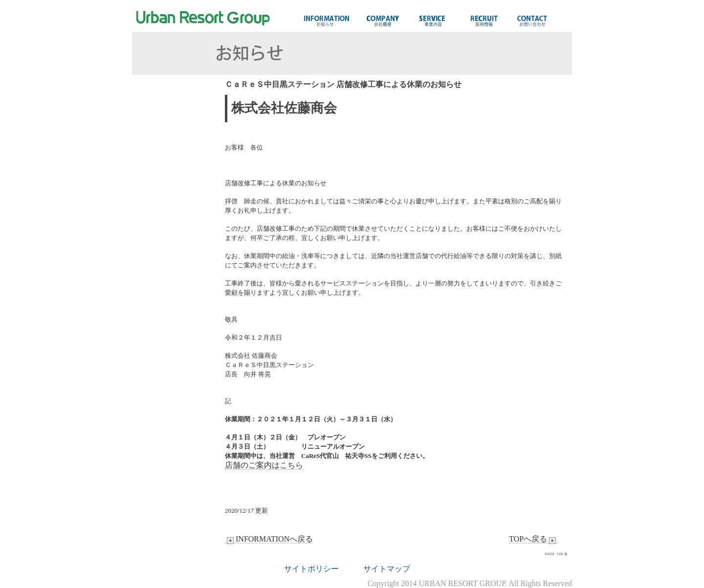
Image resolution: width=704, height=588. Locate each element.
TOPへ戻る (533, 539)
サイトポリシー (311, 569)
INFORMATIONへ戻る (269, 539)
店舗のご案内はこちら (264, 465)
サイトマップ (387, 569)
